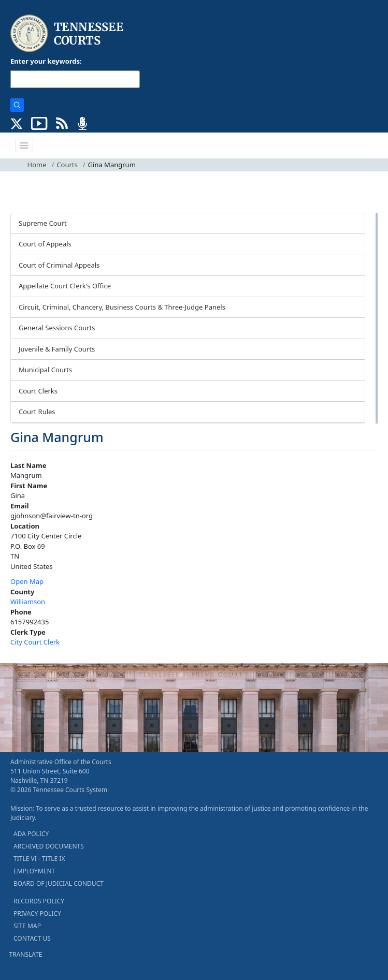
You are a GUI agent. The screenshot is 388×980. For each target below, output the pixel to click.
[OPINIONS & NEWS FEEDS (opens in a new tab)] (62, 123)
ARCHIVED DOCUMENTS (49, 846)
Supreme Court (43, 223)
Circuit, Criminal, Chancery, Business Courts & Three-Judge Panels (122, 307)
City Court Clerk (35, 642)
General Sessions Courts (57, 328)
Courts (67, 165)
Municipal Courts (45, 370)
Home (37, 165)
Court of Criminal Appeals (59, 265)
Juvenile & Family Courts (57, 349)
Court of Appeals (45, 244)
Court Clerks (38, 391)
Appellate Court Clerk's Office (65, 286)
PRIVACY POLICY (37, 913)
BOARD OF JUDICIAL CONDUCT (59, 883)
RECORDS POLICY (39, 901)
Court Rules (37, 412)
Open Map (27, 581)
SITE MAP (27, 926)
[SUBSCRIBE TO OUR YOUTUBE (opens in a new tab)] (39, 123)
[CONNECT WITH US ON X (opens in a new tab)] (17, 123)
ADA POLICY (31, 834)
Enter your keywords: (46, 61)
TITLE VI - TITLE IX (39, 859)
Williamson (28, 602)
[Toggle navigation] (24, 145)
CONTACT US (32, 938)
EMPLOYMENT (34, 871)
